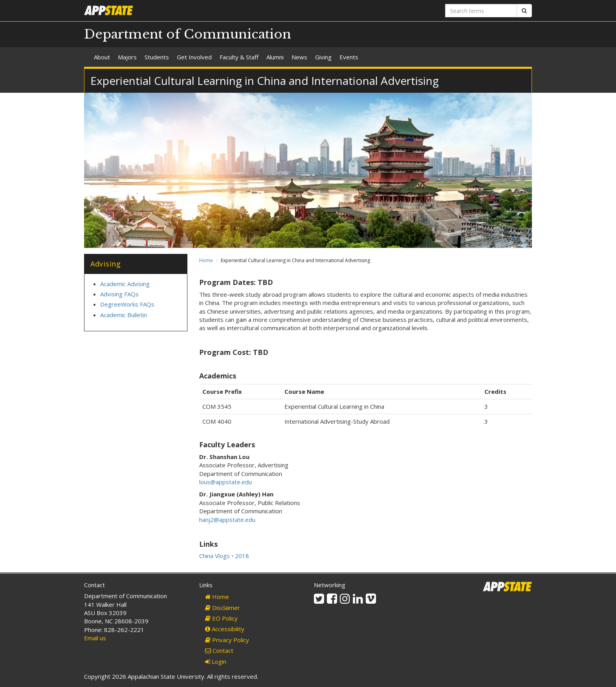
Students (157, 57)
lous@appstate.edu (225, 482)
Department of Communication (188, 34)
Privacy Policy (227, 640)
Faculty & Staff (239, 57)
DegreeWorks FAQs (127, 304)
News (299, 57)
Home (206, 260)
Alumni (275, 57)
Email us (95, 638)
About (102, 57)
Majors (127, 57)
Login (216, 661)
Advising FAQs (119, 294)
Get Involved (194, 57)
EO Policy (221, 618)
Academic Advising (125, 284)
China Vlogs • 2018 (224, 556)
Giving (323, 57)
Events (349, 57)
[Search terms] (481, 11)
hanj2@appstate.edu (227, 520)
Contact (219, 650)
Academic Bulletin (124, 315)
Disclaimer (223, 608)
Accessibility (225, 629)
